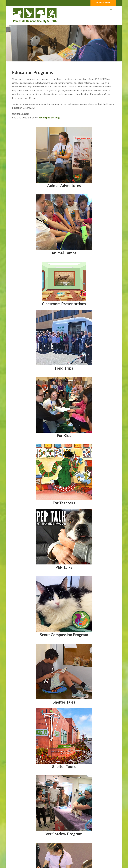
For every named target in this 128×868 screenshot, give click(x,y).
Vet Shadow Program (64, 834)
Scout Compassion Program (64, 635)
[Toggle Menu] (64, 10)
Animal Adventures (64, 186)
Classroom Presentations (64, 304)
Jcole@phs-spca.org (49, 118)
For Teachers (64, 503)
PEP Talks (64, 567)
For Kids (64, 435)
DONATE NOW (103, 3)
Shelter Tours (64, 766)
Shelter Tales (64, 702)
